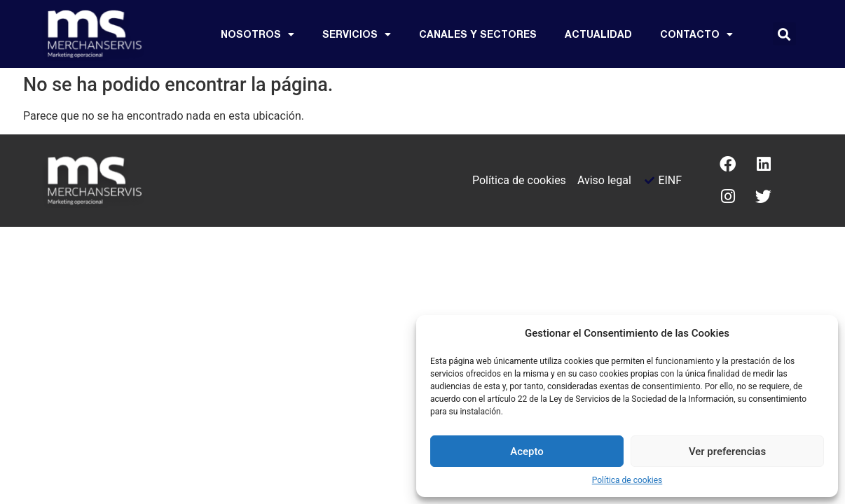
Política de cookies (627, 480)
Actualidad (598, 34)
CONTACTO (696, 34)
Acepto (527, 451)
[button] (784, 34)
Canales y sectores (478, 34)
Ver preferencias (727, 451)
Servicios (357, 34)
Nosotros (257, 34)
